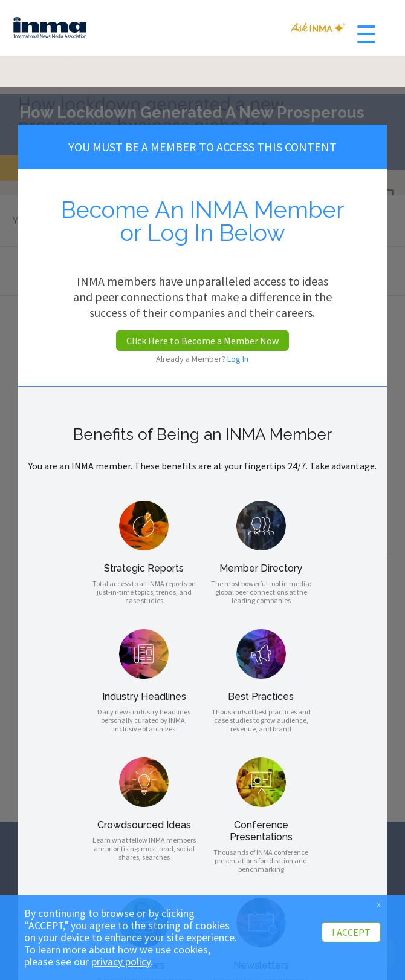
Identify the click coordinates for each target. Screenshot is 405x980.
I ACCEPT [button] (351, 932)
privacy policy (121, 962)
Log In (238, 359)
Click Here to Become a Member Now (202, 341)
